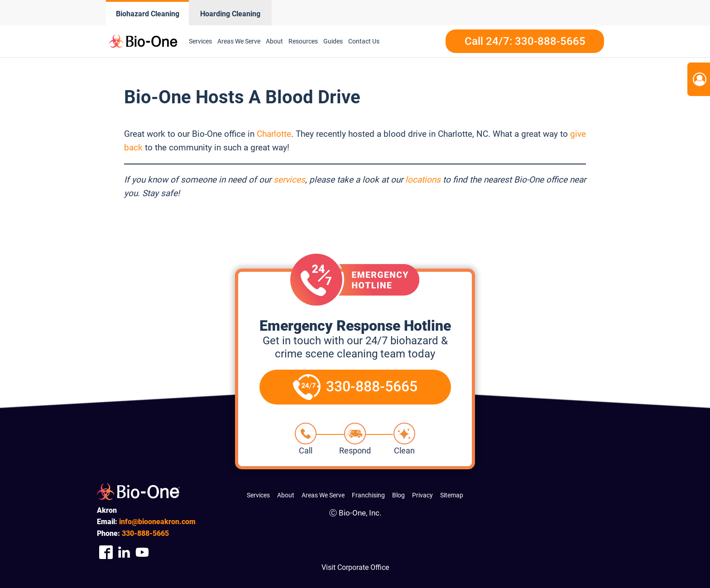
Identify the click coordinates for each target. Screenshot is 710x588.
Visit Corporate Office (355, 567)
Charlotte (274, 134)
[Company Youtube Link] (142, 552)
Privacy (422, 495)
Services (200, 41)
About (274, 41)
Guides (333, 41)
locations (423, 180)
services (289, 180)
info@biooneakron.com (157, 522)
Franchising (368, 495)
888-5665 (145, 533)
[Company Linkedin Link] (124, 552)
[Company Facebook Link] (106, 552)
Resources (303, 41)
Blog (398, 495)
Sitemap (452, 495)
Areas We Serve (239, 41)
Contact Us (364, 41)
